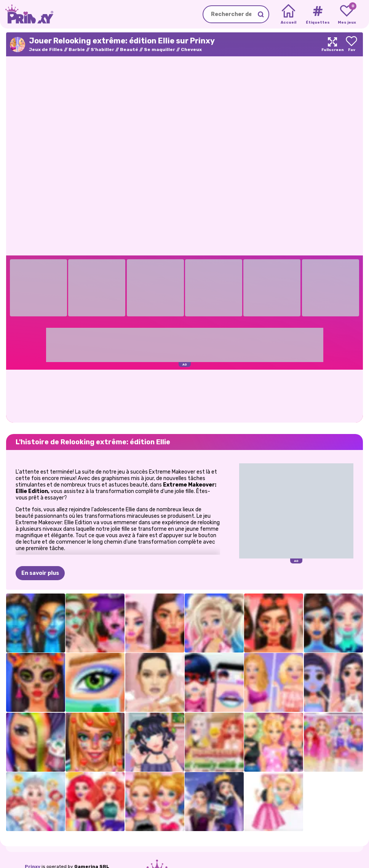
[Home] (288, 14)
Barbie (77, 49)
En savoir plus (40, 573)
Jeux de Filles (46, 49)
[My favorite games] (347, 14)
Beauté (129, 49)
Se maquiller (160, 49)
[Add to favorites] (351, 44)
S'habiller (102, 49)
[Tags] (317, 14)
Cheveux (191, 49)
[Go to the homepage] (27, 14)
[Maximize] (332, 44)
